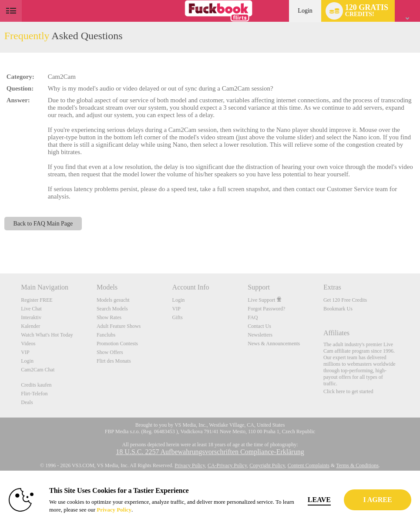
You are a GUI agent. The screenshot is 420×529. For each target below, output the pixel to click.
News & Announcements (274, 344)
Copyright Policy (267, 465)
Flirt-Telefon (34, 394)
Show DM (0, 241)
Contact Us (259, 326)
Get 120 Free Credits (345, 300)
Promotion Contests (117, 344)
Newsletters (260, 335)
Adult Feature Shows (119, 326)
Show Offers (110, 352)
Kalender (30, 326)
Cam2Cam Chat (38, 370)
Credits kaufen (36, 385)
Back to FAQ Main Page (43, 224)
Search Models (112, 309)
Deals (27, 402)
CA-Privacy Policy (227, 465)
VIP (25, 352)
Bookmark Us (338, 309)
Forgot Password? (266, 309)
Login (305, 11)
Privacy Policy (190, 465)
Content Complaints (309, 465)
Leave (329, 500)
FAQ (253, 317)
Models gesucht (113, 300)
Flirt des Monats (114, 361)
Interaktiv (31, 317)
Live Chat (31, 309)
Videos (28, 344)
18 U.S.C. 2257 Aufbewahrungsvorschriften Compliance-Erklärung (210, 452)
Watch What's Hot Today (47, 335)
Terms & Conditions (357, 465)
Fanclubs (106, 335)
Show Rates (109, 317)
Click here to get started (348, 391)
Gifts (178, 317)
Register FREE (37, 300)
